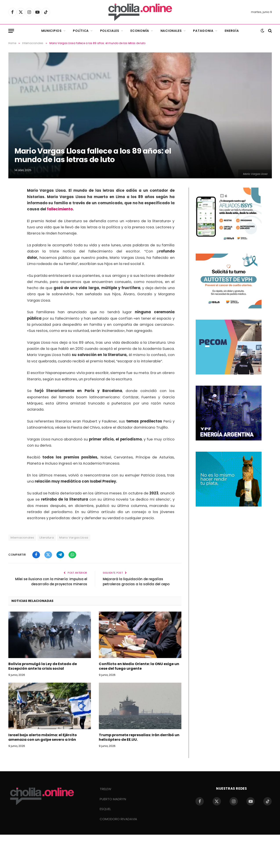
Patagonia (203, 31)
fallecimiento (60, 209)
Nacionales (171, 31)
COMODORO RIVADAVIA (118, 819)
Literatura (47, 538)
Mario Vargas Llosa (74, 538)
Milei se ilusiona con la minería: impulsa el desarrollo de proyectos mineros (51, 582)
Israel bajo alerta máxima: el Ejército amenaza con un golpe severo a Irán (43, 737)
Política (81, 31)
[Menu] (11, 31)
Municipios (51, 31)
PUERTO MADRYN (113, 799)
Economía (140, 31)
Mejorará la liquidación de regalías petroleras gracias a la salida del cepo (136, 582)
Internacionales (22, 538)
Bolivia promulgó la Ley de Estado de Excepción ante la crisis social (43, 666)
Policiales (110, 31)
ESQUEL (105, 809)
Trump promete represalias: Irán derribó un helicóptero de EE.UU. (139, 737)
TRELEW (106, 789)
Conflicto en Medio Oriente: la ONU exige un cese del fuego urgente (139, 666)
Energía (232, 31)
